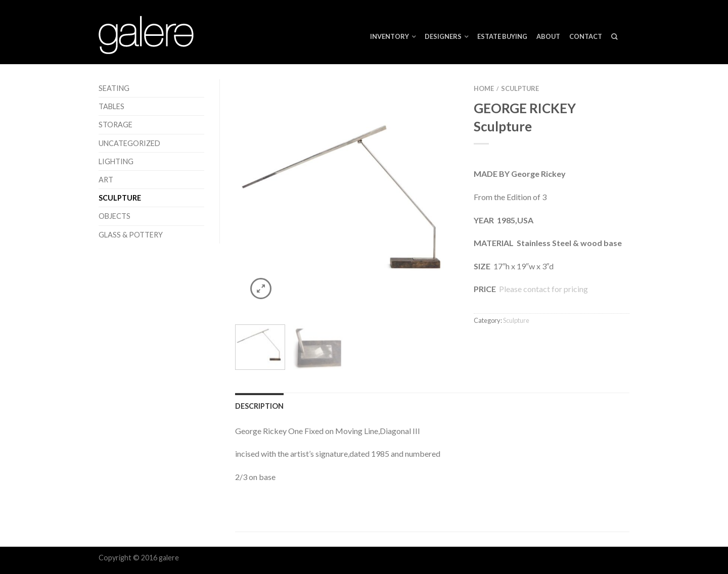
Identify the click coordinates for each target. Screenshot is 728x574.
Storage (116, 125)
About (548, 36)
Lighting (116, 161)
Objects (115, 216)
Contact (586, 36)
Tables (111, 106)
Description (259, 406)
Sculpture (120, 198)
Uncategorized (129, 143)
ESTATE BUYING (502, 36)
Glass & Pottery (131, 235)
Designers (443, 36)
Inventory (390, 36)
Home (484, 88)
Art (106, 180)
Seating (114, 88)
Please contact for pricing (543, 289)
